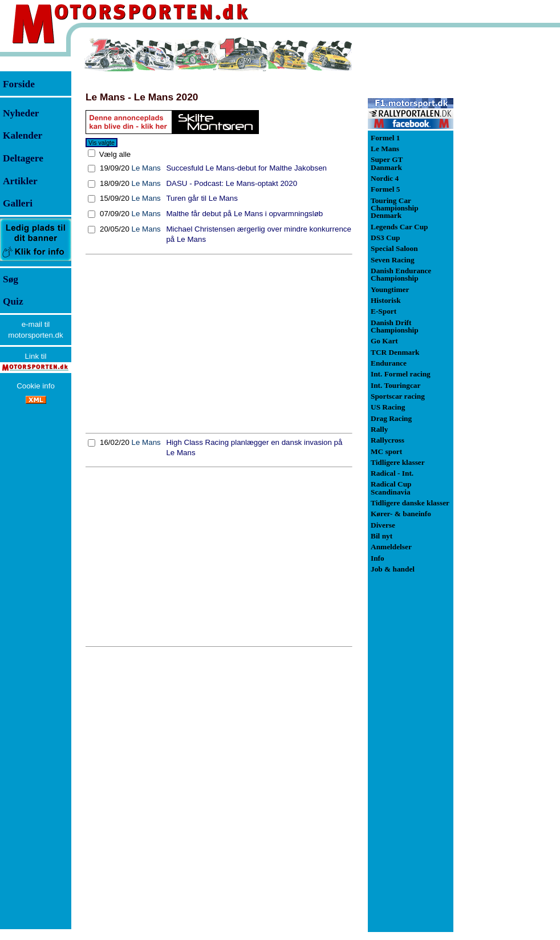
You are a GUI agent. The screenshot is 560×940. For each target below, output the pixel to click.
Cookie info (36, 386)
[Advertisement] (219, 343)
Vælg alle (114, 154)
